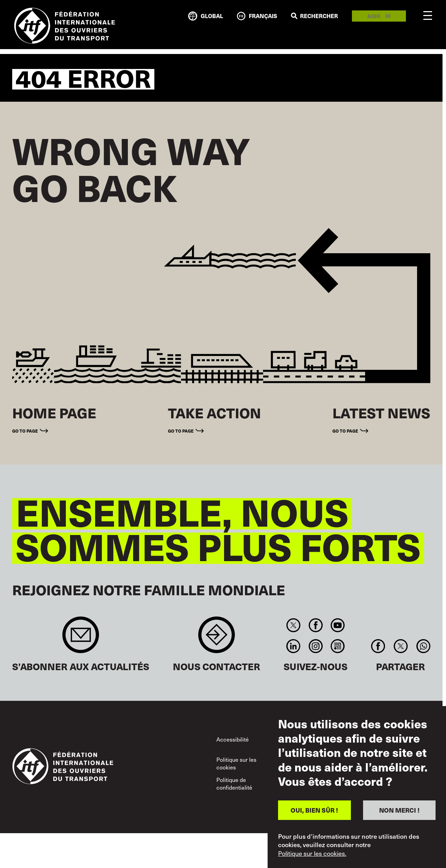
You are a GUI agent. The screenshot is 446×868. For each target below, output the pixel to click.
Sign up (81, 638)
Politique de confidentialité (234, 783)
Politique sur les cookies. (312, 853)
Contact (217, 638)
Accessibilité (233, 739)
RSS (337, 646)
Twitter (294, 625)
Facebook (316, 625)
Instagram (316, 646)
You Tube (337, 625)
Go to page (25, 431)
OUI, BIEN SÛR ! (314, 810)
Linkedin (294, 646)
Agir (374, 16)
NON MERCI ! (399, 810)
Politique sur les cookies (236, 763)
